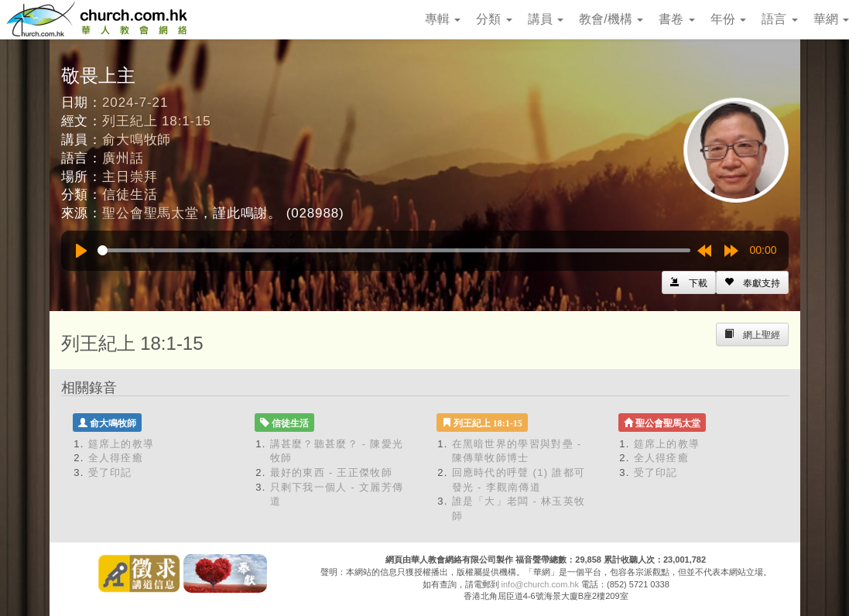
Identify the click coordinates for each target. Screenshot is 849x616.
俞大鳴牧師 (137, 140)
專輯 (443, 19)
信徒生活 (130, 195)
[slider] (394, 250)
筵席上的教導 (122, 444)
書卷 (676, 19)
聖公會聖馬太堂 (151, 213)
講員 (546, 19)
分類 (494, 19)
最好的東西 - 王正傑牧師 (331, 472)
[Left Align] (752, 282)
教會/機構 (611, 19)
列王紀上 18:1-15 (157, 121)
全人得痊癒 (116, 458)
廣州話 (123, 158)
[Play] (81, 251)
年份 (728, 19)
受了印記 (110, 472)
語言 (779, 19)
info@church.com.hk (540, 584)
